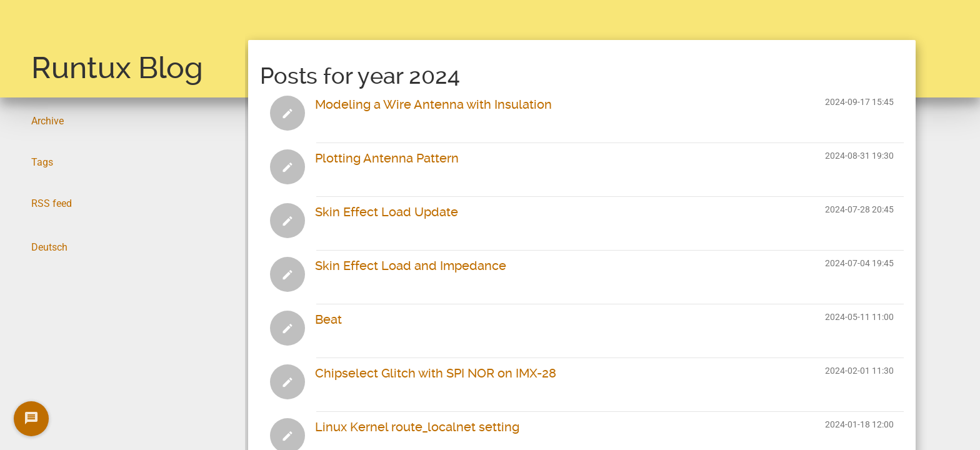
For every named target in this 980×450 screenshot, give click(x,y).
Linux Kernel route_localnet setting (417, 427)
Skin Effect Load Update (387, 212)
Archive (47, 121)
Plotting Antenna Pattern (387, 158)
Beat (328, 319)
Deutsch (49, 247)
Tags (42, 162)
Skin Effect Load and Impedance (411, 266)
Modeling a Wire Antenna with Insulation (433, 104)
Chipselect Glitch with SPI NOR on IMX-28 (436, 373)
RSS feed (52, 203)
